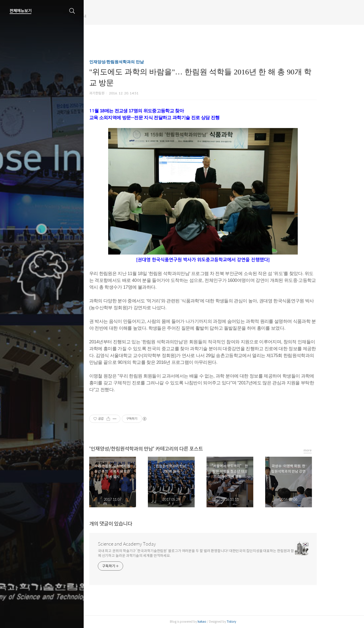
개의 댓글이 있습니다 (132, 524)
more (329, 450)
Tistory (252, 622)
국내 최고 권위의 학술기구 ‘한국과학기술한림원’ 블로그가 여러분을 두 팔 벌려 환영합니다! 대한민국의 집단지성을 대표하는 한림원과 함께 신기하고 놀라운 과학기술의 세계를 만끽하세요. (217, 553)
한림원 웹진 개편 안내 (112, 16)
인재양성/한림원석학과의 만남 (138, 62)
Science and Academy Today (148, 544)
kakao (223, 622)
